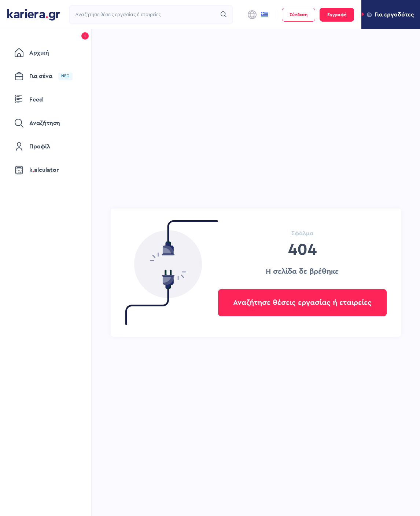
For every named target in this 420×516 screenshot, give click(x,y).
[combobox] (143, 15)
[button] (391, 15)
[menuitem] (46, 53)
